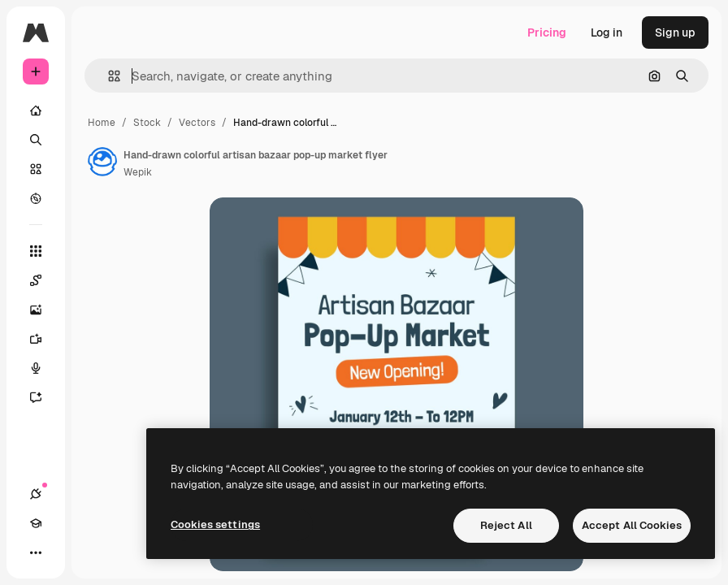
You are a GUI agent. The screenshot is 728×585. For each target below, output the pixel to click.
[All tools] (36, 251)
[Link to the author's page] (102, 162)
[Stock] (36, 169)
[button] (108, 76)
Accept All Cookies (632, 525)
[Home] (36, 110)
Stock (147, 123)
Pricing (547, 32)
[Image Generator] (44, 310)
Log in (607, 32)
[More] (36, 552)
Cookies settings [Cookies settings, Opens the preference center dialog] (215, 524)
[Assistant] (44, 397)
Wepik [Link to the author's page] (138, 172)
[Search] (36, 140)
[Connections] (36, 494)
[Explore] (36, 198)
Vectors (197, 123)
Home (102, 123)
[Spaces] (44, 280)
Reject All (506, 525)
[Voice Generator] (44, 368)
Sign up (675, 32)
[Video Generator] (44, 339)
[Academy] (36, 523)
